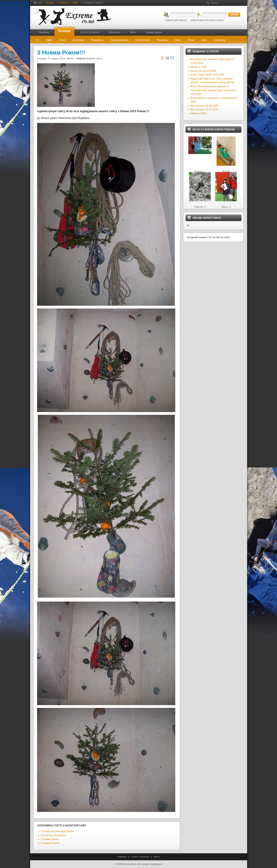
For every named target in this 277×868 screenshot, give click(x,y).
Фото (157, 857)
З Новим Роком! (50, 843)
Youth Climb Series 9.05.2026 (207, 75)
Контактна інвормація (53, 835)
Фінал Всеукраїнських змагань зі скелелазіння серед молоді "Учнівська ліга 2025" (213, 90)
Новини (63, 3)
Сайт (75, 3)
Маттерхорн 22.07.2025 (204, 109)
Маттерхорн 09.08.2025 (204, 106)
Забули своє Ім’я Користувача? (207, 20)
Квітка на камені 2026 (203, 71)
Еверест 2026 (199, 67)
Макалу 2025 (198, 113)
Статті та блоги (140, 857)
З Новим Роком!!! (61, 52)
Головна (50, 3)
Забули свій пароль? (176, 20)
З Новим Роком (50, 839)
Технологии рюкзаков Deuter (58, 831)
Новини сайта (94, 58)
